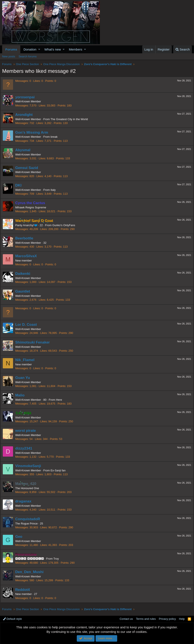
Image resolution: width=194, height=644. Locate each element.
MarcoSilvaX (28, 256)
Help (182, 619)
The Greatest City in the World (71, 119)
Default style (12, 619)
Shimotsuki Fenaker (34, 342)
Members (76, 49)
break (56, 137)
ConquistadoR (29, 519)
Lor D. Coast (28, 325)
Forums (11, 49)
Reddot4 (24, 590)
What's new (53, 49)
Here (61, 400)
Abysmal (24, 150)
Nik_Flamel (27, 360)
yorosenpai (27, 97)
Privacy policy (167, 619)
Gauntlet (24, 291)
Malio (21, 395)
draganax (25, 501)
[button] (39, 49)
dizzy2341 (25, 448)
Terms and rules (146, 619)
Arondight (26, 115)
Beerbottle (26, 238)
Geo (20, 537)
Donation (30, 49)
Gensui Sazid (28, 168)
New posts (9, 56)
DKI (20, 185)
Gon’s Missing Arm (33, 132)
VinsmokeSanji (30, 466)
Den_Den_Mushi (31, 572)
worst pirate (27, 431)
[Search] (183, 49)
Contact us (126, 619)
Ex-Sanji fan (60, 470)
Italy (55, 190)
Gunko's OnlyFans (66, 225)
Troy (58, 559)
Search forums (28, 56)
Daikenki (24, 274)
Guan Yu (24, 378)
